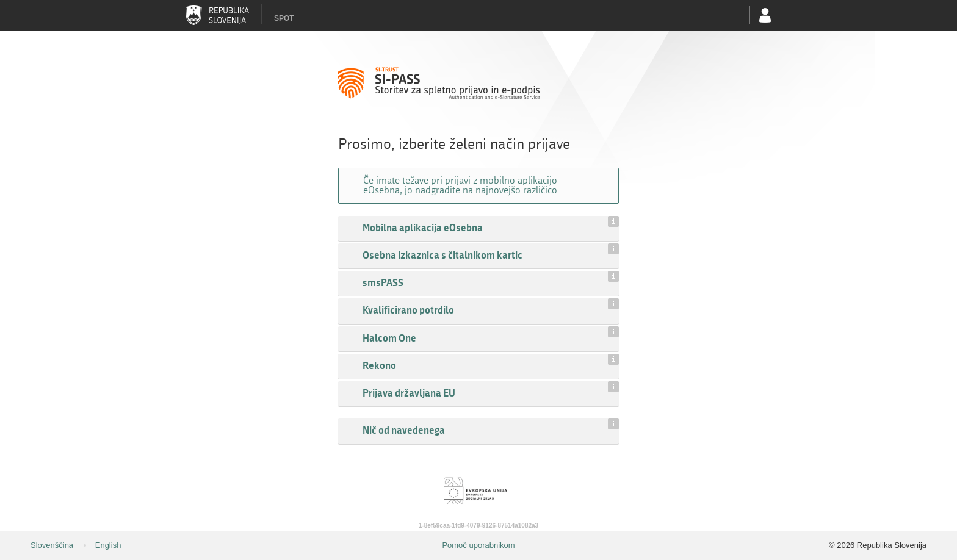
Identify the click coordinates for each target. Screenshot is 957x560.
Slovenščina (52, 545)
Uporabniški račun (765, 15)
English (108, 545)
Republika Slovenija (217, 15)
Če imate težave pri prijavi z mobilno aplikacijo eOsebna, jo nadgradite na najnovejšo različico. (461, 185)
